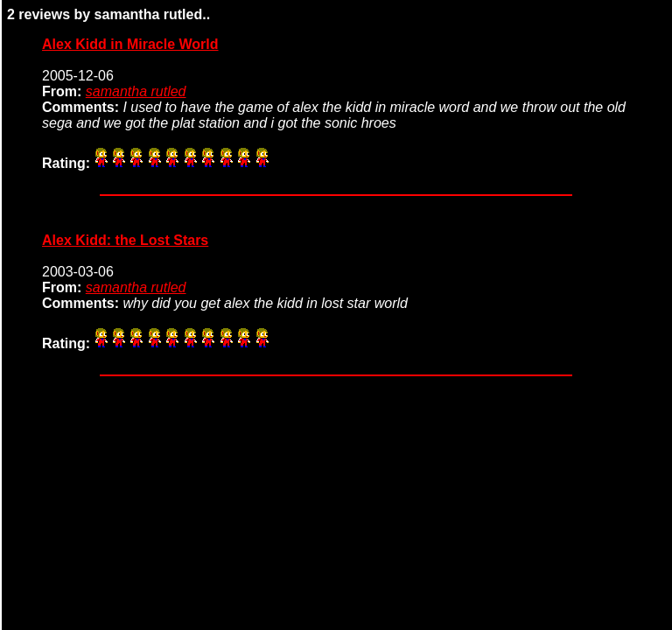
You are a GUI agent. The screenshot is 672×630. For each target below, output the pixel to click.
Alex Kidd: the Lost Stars (125, 240)
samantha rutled (136, 91)
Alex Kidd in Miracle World (130, 44)
